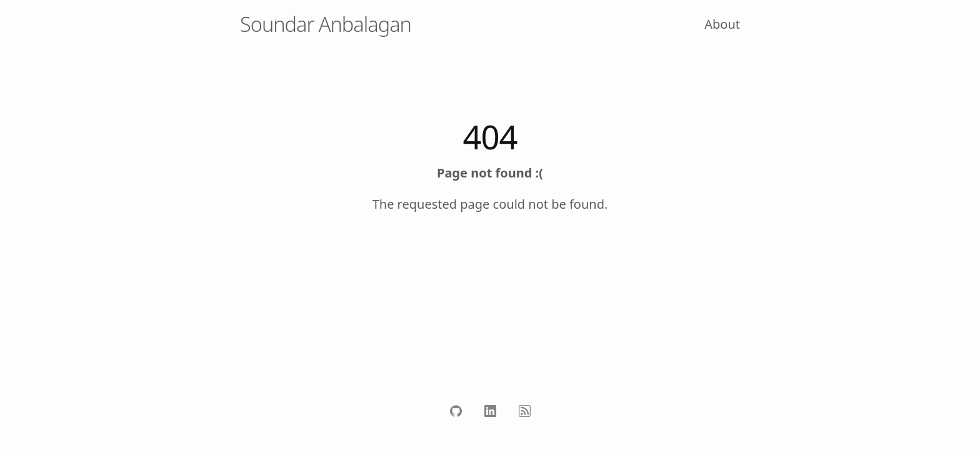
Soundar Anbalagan (326, 24)
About (722, 24)
